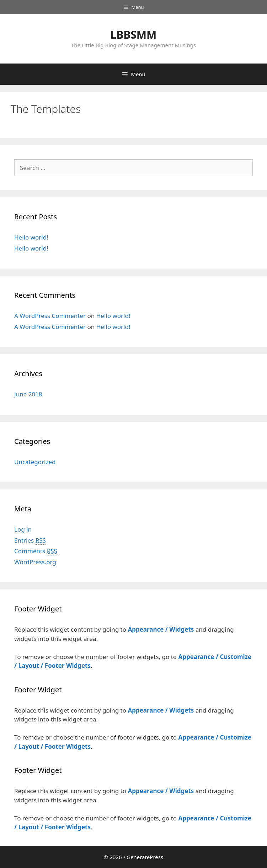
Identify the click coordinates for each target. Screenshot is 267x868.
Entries (30, 540)
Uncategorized (35, 462)
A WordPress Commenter (50, 316)
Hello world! (31, 237)
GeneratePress (145, 857)
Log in (23, 529)
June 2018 (28, 394)
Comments (36, 551)
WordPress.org (35, 562)
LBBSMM (134, 35)
